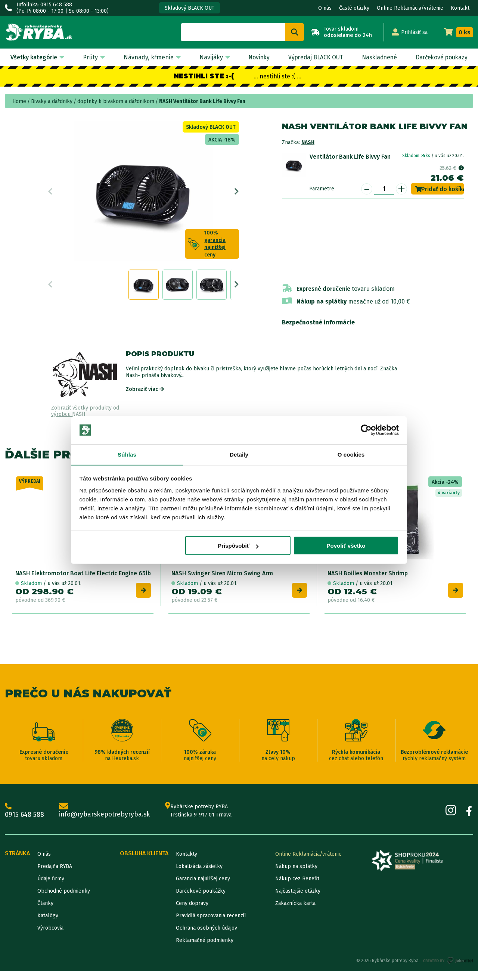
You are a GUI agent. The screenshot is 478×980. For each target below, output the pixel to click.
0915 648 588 (25, 819)
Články (45, 912)
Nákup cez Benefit (297, 888)
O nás (325, 8)
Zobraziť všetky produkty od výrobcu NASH (85, 411)
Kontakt (460, 8)
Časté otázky (354, 8)
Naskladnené (377, 57)
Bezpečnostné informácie (318, 322)
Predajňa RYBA (55, 875)
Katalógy (48, 925)
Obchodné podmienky (64, 900)
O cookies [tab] (351, 455)
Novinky (256, 57)
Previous (50, 193)
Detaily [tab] (239, 455)
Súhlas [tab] (127, 455)
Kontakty (187, 863)
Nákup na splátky (322, 301)
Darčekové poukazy (441, 57)
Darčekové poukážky (201, 900)
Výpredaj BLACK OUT (313, 57)
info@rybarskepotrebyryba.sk (106, 819)
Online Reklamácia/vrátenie (410, 8)
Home (19, 101)
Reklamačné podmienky (205, 949)
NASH (308, 142)
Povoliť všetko (346, 546)
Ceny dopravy (192, 912)
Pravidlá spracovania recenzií (211, 925)
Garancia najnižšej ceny (203, 888)
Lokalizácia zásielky (199, 875)
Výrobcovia (50, 937)
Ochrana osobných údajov (207, 937)
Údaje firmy (51, 888)
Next (237, 193)
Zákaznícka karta (295, 912)
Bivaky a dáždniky (52, 101)
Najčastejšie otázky (298, 900)
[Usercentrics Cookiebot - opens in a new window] (366, 430)
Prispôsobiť (238, 546)
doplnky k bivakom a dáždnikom (116, 101)
